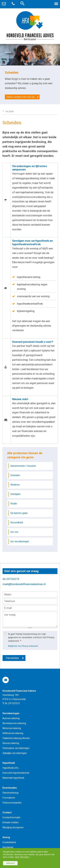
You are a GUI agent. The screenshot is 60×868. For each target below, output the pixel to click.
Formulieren (9, 798)
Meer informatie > (23, 857)
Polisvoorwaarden (12, 803)
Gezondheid (17, 523)
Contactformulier (11, 817)
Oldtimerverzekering (13, 733)
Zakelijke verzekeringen (15, 753)
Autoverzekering (11, 718)
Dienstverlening (10, 793)
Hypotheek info (10, 768)
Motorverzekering (12, 728)
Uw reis (14, 532)
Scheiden (15, 475)
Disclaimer (8, 847)
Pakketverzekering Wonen (16, 738)
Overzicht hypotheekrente (16, 773)
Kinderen (15, 485)
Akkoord (10, 863)
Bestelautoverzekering (14, 723)
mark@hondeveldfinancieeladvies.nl (24, 584)
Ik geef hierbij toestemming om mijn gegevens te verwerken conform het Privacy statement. (31, 638)
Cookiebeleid (9, 842)
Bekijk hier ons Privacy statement (23, 646)
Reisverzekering (11, 743)
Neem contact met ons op (21, 97)
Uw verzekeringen (20, 541)
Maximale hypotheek (13, 778)
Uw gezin (10, 111)
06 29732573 (11, 579)
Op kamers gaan (19, 513)
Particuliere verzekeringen (16, 748)
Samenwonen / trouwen (23, 466)
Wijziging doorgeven (13, 827)
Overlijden (15, 494)
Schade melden (10, 822)
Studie (14, 504)
